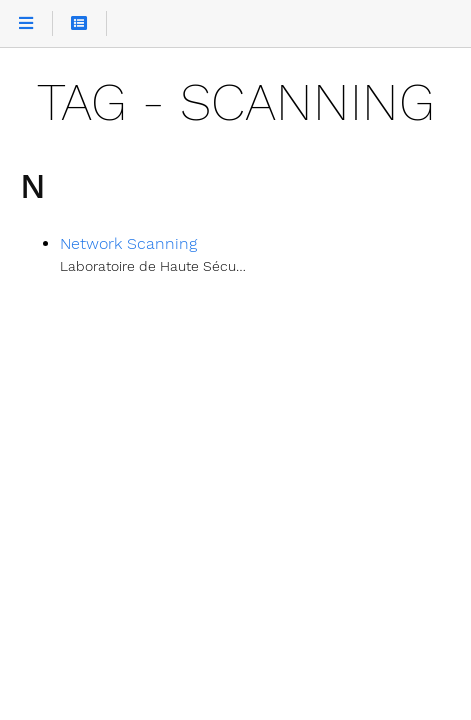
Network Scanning (128, 243)
